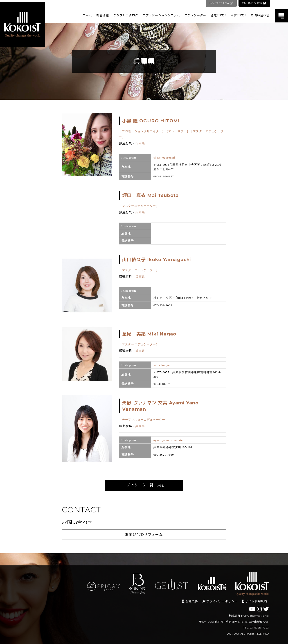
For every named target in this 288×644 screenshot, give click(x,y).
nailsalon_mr (162, 365)
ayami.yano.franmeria (168, 440)
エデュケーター (195, 15)
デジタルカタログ (126, 15)
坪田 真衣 (151, 195)
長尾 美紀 (149, 334)
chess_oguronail (164, 158)
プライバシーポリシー (220, 601)
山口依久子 (157, 260)
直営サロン (238, 15)
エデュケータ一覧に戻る (144, 485)
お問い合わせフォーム (144, 535)
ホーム (87, 15)
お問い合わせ (260, 15)
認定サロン (218, 15)
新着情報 (102, 15)
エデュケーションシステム (161, 15)
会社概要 (190, 601)
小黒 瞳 (151, 121)
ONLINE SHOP (254, 3)
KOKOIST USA (221, 3)
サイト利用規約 (255, 601)
